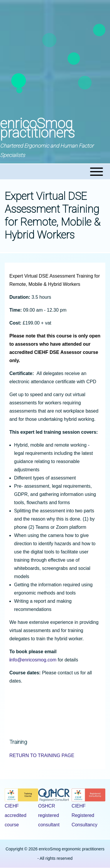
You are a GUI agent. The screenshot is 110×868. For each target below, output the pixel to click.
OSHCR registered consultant (49, 815)
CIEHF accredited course (16, 815)
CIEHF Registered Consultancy (84, 815)
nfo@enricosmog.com (33, 660)
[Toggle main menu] (55, 172)
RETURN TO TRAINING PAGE (42, 755)
